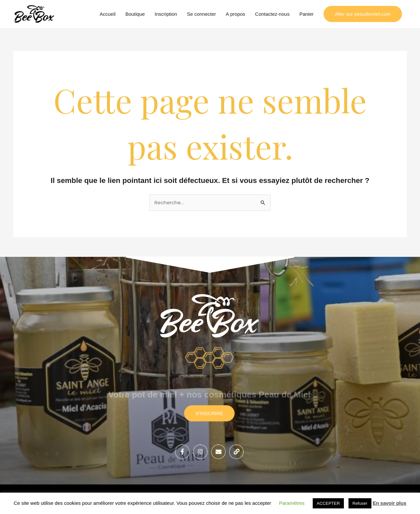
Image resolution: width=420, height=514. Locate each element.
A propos (235, 14)
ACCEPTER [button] (328, 503)
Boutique (135, 14)
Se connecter (201, 14)
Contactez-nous (272, 14)
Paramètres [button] (292, 503)
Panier (306, 14)
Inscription (166, 14)
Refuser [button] (360, 503)
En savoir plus (390, 503)
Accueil (108, 14)
